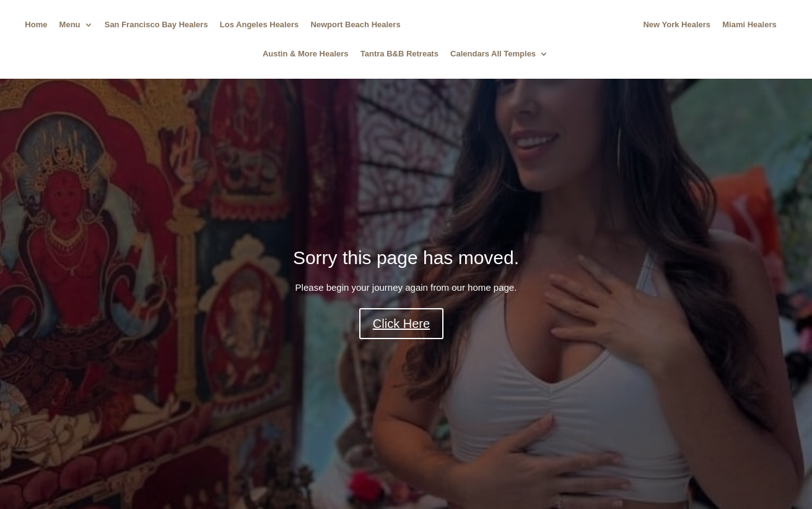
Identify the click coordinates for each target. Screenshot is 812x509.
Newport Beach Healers (355, 25)
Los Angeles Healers (259, 25)
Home (36, 25)
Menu (70, 25)
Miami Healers (749, 25)
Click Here (401, 324)
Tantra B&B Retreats (399, 54)
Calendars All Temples (493, 54)
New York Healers (677, 25)
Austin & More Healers (306, 54)
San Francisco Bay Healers (156, 25)
